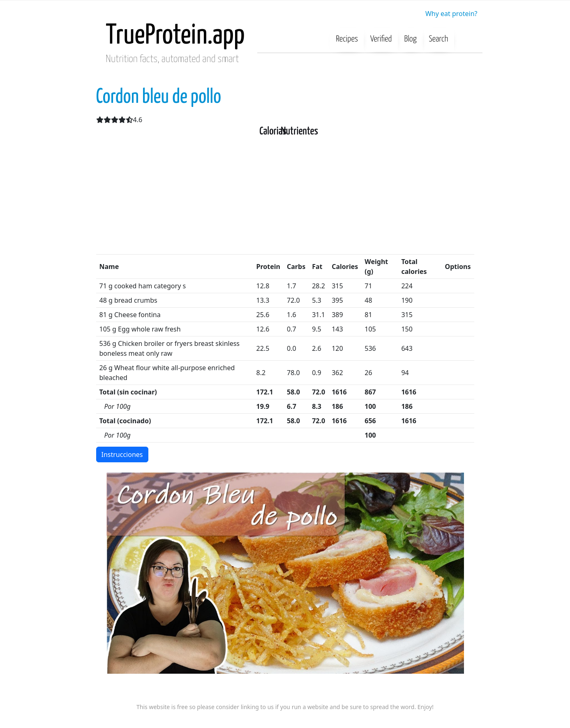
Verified (381, 39)
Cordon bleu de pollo (159, 97)
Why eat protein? (451, 14)
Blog (411, 39)
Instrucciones (122, 454)
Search (439, 39)
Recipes (347, 39)
